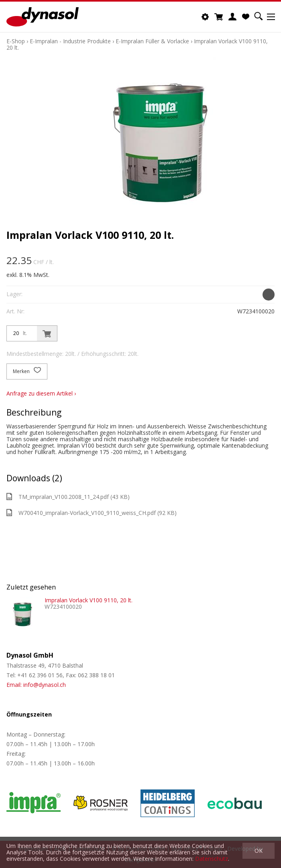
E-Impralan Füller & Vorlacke (152, 41)
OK (259, 851)
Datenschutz (212, 859)
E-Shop (16, 41)
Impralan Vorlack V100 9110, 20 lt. (89, 600)
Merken (27, 371)
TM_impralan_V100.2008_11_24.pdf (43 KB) (68, 497)
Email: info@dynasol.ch (36, 685)
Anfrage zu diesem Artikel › (41, 393)
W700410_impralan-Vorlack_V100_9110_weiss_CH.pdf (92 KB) (92, 513)
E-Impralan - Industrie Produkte (70, 41)
